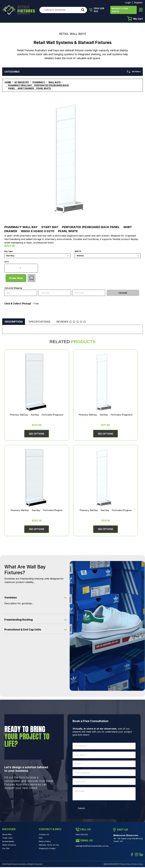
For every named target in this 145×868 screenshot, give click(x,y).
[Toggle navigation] (141, 10)
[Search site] (83, 10)
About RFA (7, 835)
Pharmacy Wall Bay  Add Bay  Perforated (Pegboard (37, 416)
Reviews (71, 323)
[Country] (55, 294)
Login (128, 2)
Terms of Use (138, 865)
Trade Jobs (7, 839)
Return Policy (45, 842)
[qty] (21, 294)
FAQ (41, 839)
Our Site (6, 849)
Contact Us (44, 835)
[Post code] (89, 294)
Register (138, 2)
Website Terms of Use (49, 846)
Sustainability (8, 842)
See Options (37, 435)
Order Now (17, 279)
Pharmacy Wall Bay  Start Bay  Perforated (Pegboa (37, 511)
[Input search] (60, 10)
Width (78, 251)
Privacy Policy (125, 865)
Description (14, 323)
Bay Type (9, 251)
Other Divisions (9, 846)
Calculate (123, 294)
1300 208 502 (97, 10)
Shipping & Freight (47, 849)
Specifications (39, 323)
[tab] (14, 323)
